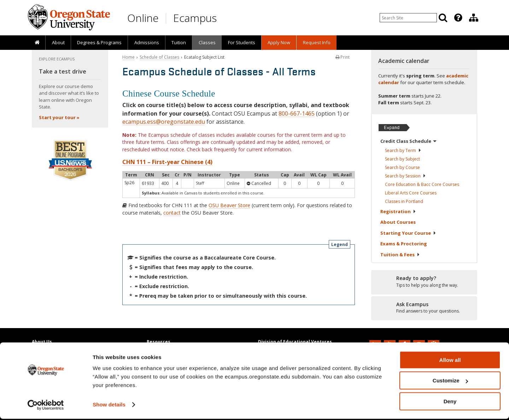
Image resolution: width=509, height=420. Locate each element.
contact (172, 213)
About (58, 42)
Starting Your (408, 233)
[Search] (443, 18)
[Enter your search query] (408, 18)
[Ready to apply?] (424, 282)
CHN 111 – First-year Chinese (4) (167, 162)
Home (128, 57)
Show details (109, 406)
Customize (450, 382)
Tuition (179, 42)
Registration (398, 211)
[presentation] (458, 18)
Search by (403, 150)
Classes (207, 42)
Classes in (404, 201)
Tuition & (400, 255)
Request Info (317, 42)
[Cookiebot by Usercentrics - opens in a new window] (46, 406)
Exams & (404, 244)
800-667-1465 (297, 113)
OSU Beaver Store (229, 205)
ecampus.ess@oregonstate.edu (164, 122)
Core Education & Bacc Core (422, 184)
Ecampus (195, 18)
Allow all (450, 361)
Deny (450, 402)
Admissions (147, 42)
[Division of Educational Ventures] (474, 18)
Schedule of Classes (159, 57)
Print (343, 57)
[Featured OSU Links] (458, 18)
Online (143, 18)
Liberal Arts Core (411, 193)
